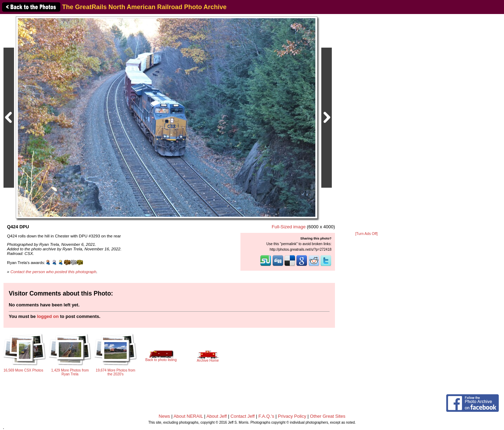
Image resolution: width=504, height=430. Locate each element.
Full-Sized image (289, 227)
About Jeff (217, 416)
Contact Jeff (243, 416)
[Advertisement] (366, 123)
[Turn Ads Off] (366, 234)
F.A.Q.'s (266, 416)
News (164, 416)
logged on (48, 316)
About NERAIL (188, 416)
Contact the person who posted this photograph (54, 272)
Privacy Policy (292, 416)
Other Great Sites (328, 416)
